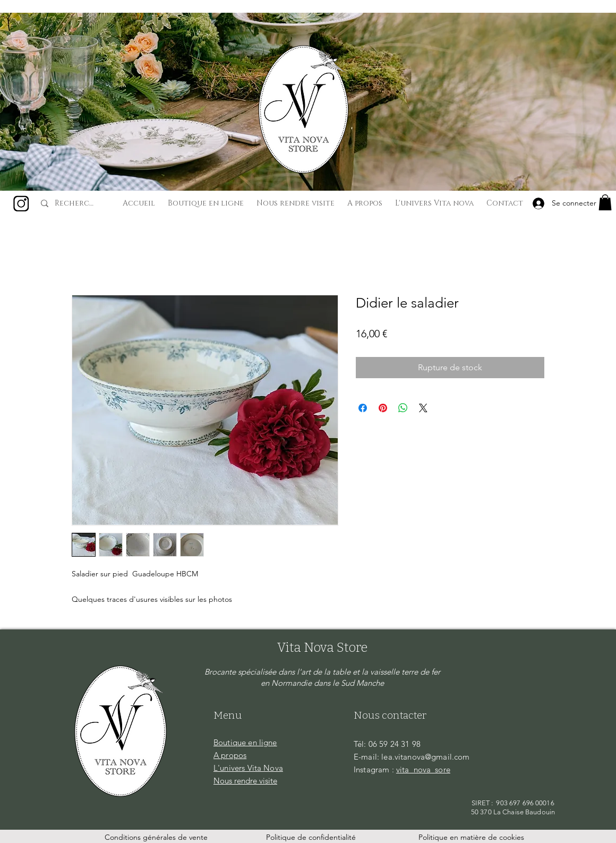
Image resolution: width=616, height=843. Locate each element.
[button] (605, 202)
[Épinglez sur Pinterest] (383, 408)
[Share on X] (423, 408)
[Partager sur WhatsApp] (403, 408)
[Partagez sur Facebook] (363, 408)
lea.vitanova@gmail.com (425, 757)
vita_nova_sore (423, 769)
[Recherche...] (76, 203)
